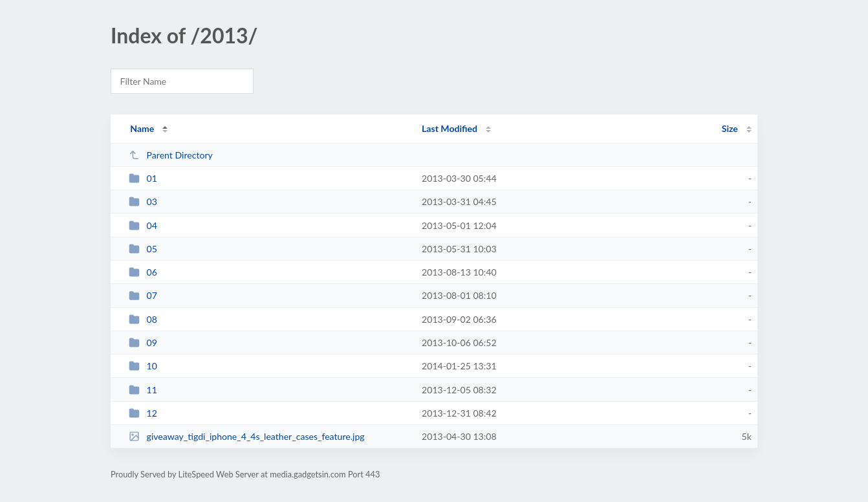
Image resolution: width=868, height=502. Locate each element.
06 (143, 272)
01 (143, 178)
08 (143, 319)
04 (143, 225)
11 (143, 390)
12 (143, 413)
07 (143, 295)
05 (143, 249)
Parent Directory (171, 155)
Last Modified (450, 128)
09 (143, 343)
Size (730, 128)
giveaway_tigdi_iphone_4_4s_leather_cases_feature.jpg (246, 436)
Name (142, 128)
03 (143, 202)
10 (143, 366)
